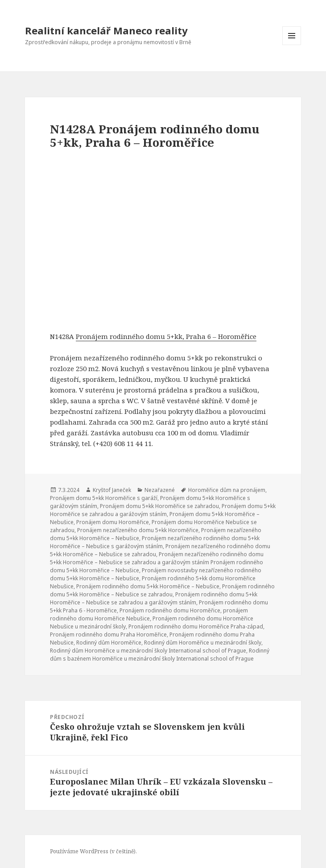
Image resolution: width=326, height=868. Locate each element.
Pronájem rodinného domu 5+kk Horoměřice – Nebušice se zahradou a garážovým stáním (154, 598)
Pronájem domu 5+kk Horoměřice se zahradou (159, 506)
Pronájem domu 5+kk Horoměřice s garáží (104, 498)
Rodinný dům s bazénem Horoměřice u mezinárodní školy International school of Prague (160, 655)
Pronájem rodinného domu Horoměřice (170, 610)
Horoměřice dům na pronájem (227, 490)
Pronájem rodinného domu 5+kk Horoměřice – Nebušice (148, 586)
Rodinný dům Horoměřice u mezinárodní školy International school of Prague (148, 651)
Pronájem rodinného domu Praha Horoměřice (108, 634)
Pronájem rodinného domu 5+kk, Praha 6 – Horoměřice (166, 336)
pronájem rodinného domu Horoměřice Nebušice (149, 614)
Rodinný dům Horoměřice (109, 643)
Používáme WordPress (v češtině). (93, 851)
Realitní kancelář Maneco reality (106, 30)
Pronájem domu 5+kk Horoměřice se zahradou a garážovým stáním (163, 510)
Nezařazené (160, 490)
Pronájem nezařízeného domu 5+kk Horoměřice (138, 530)
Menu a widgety (292, 45)
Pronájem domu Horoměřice (113, 522)
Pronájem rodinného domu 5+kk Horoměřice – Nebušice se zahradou (162, 590)
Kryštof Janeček (112, 490)
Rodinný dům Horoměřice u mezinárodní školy (203, 643)
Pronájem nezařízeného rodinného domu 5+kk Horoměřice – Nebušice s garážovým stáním (155, 542)
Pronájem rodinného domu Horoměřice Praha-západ (196, 626)
